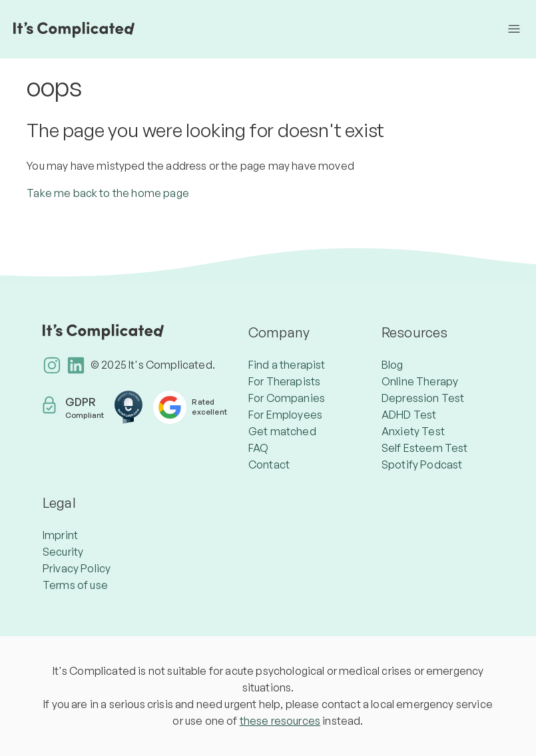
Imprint (60, 535)
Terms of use (75, 585)
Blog (393, 365)
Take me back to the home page (108, 193)
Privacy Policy (77, 568)
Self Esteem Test (425, 448)
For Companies (287, 398)
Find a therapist (287, 365)
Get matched (282, 431)
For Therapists (284, 381)
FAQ (258, 448)
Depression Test (423, 398)
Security (63, 552)
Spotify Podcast (422, 465)
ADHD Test (409, 415)
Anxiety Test (413, 431)
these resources (280, 721)
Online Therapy (420, 381)
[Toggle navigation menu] (514, 29)
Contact (269, 465)
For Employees (285, 415)
